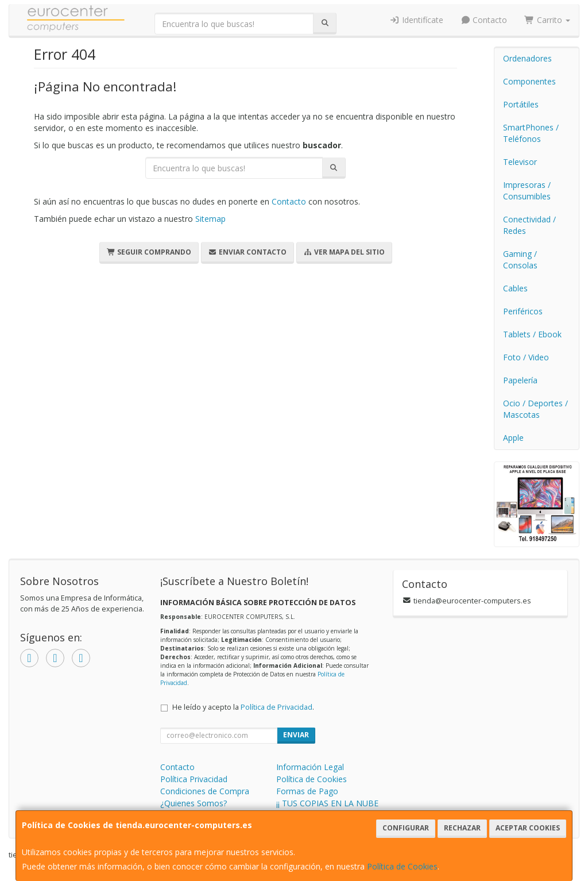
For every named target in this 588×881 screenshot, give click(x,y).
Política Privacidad (194, 779)
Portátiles (521, 104)
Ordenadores (527, 58)
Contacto (484, 20)
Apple (513, 438)
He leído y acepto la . (243, 707)
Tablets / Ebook (532, 334)
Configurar (406, 828)
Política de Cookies (402, 866)
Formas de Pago (307, 791)
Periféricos (523, 311)
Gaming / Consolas (520, 259)
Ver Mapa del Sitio (344, 252)
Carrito (547, 20)
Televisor (520, 162)
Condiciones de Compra (205, 791)
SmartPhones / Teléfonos (531, 133)
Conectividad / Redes (529, 225)
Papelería (520, 380)
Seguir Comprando (149, 252)
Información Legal (310, 767)
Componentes (529, 81)
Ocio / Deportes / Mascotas (535, 409)
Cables (515, 288)
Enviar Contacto (247, 252)
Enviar (296, 735)
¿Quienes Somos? (194, 803)
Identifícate (416, 20)
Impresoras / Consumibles (527, 191)
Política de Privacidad (276, 707)
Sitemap (210, 219)
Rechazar (462, 828)
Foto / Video (526, 357)
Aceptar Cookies (528, 828)
